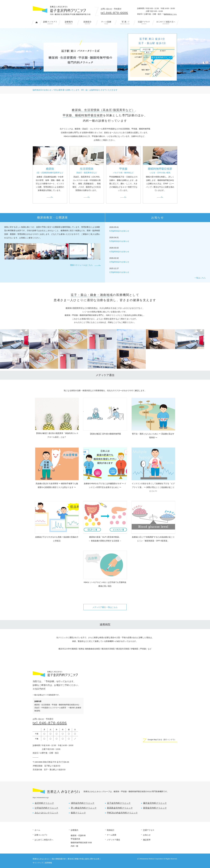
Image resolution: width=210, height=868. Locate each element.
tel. (114, 13)
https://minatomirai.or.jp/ (41, 798)
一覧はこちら (200, 278)
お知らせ (147, 835)
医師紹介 (87, 22)
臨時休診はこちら (170, 14)
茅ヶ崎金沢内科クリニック (84, 808)
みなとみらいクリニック (46, 813)
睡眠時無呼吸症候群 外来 (81, 843)
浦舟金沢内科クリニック (83, 803)
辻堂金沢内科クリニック (46, 808)
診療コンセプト (50, 22)
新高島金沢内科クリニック (120, 808)
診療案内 (69, 22)
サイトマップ (38, 863)
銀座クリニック (78, 813)
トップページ (37, 22)
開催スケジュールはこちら (81, 265)
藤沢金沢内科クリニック (155, 803)
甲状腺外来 (75, 839)
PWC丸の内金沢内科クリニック (122, 813)
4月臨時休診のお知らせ (119, 252)
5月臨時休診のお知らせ (119, 241)
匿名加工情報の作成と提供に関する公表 (83, 859)
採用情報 (48, 863)
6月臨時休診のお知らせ (119, 231)
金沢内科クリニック (44, 803)
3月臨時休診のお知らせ (119, 262)
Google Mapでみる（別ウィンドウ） (162, 740)
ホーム (37, 830)
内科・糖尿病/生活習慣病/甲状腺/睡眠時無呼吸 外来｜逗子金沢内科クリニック (62, 10)
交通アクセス (144, 22)
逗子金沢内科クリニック (119, 803)
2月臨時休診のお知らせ (119, 272)
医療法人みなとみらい (41, 859)
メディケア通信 (113, 840)
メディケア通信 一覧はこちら (105, 607)
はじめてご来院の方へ (166, 22)
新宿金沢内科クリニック (155, 808)
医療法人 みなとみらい (56, 791)
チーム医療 (106, 22)
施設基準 (147, 840)
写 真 (125, 22)
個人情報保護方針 (59, 859)
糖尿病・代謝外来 (78, 835)
